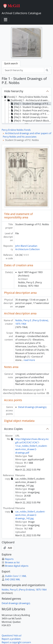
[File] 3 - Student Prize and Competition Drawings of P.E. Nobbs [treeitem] (31, 110)
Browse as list (11, 562)
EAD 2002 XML (11, 579)
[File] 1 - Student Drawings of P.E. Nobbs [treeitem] (31, 104)
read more (29, 360)
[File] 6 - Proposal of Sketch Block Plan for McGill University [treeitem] (31, 121)
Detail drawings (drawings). (33, 407)
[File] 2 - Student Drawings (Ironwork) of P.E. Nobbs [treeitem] (31, 107)
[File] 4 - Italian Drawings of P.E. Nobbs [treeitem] (31, 114)
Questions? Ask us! (12, 636)
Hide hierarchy (14, 91)
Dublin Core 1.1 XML (14, 576)
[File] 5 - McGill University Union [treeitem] (29, 117)
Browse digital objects (15, 566)
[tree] (26, 109)
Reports (8, 559)
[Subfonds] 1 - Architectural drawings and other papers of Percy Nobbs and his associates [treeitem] (29, 100)
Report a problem (11, 639)
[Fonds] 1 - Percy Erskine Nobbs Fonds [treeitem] (26, 97)
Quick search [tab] (11, 63)
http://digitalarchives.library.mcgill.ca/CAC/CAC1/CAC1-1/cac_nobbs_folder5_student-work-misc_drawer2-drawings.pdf (32, 446)
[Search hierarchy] (24, 70)
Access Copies (13, 429)
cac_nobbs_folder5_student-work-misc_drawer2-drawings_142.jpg (30, 515)
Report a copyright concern (16, 642)
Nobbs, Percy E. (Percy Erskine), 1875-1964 (24, 590)
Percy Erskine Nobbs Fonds (16, 130)
